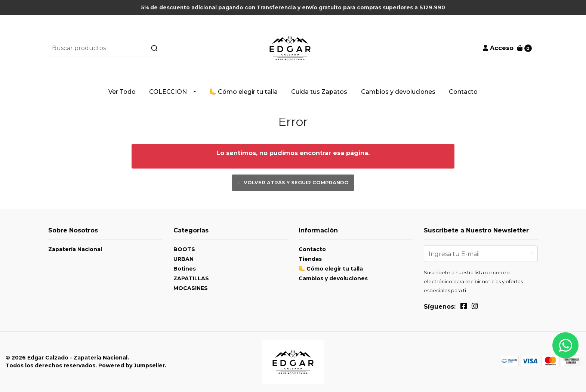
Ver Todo (122, 92)
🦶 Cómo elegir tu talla (243, 92)
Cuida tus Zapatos (319, 92)
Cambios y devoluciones (398, 92)
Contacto (463, 92)
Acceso (498, 48)
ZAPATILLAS (191, 278)
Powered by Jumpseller (132, 365)
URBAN (183, 259)
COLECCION (168, 92)
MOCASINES (191, 288)
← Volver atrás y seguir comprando (293, 183)
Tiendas (310, 259)
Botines (185, 269)
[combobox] (130, 48)
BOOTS (184, 249)
